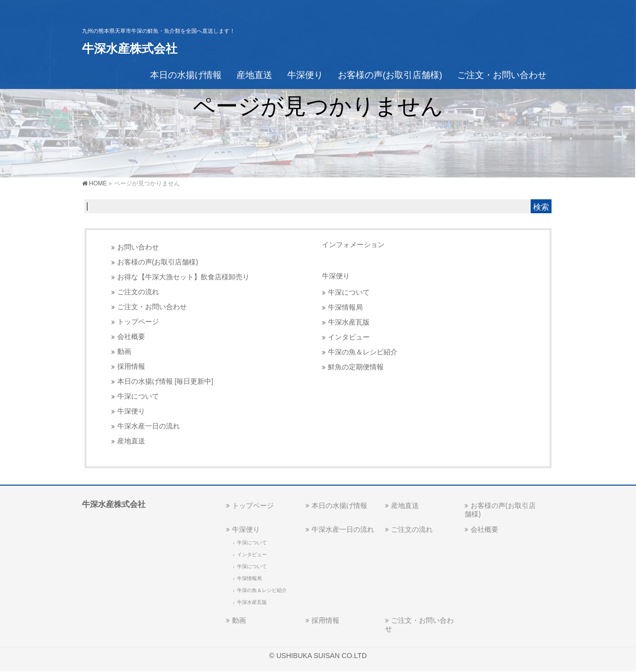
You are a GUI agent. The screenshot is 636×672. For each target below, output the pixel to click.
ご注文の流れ (138, 292)
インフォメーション (353, 245)
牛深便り (131, 411)
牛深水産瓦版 (349, 322)
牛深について (138, 396)
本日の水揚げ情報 (339, 505)
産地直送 (131, 441)
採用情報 (131, 367)
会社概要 (131, 337)
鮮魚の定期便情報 (356, 367)
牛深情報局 (345, 307)
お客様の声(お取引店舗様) (158, 262)
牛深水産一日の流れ (149, 426)
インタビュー (349, 337)
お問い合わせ (138, 247)
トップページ (138, 322)
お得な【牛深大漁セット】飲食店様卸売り (183, 277)
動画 (124, 352)
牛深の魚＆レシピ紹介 (363, 352)
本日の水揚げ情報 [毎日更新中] (165, 381)
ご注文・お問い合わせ (152, 307)
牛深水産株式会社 (130, 48)
